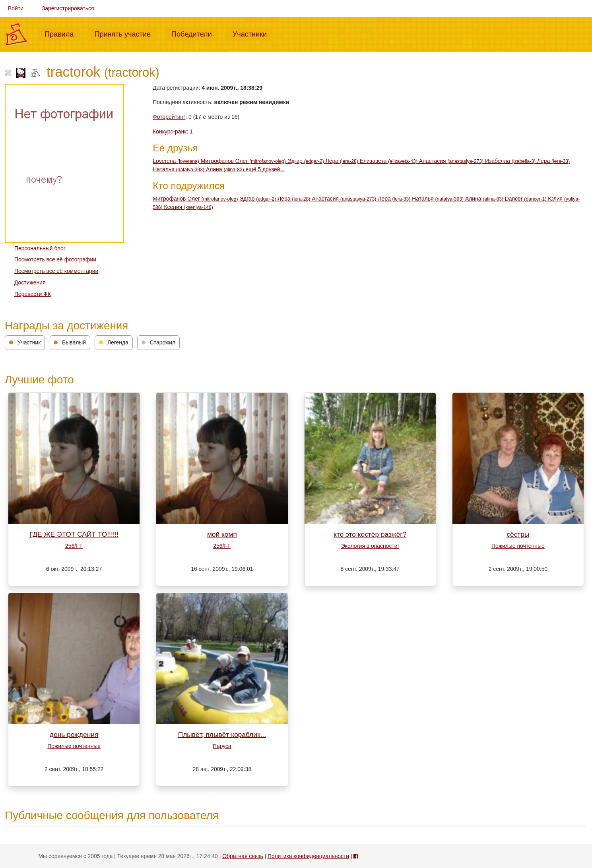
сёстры (518, 534)
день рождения (74, 735)
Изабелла (511, 161)
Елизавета (389, 161)
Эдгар (307, 161)
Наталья (179, 169)
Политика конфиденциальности (308, 856)
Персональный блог (40, 248)
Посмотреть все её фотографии (55, 259)
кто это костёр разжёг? (370, 534)
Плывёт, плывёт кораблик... (222, 735)
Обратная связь (243, 856)
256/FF (74, 546)
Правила (62, 33)
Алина (226, 169)
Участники (253, 33)
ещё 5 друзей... (265, 169)
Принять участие (126, 33)
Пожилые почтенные (518, 546)
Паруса (222, 746)
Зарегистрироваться (68, 8)
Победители (195, 33)
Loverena (177, 161)
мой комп (222, 534)
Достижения (30, 282)
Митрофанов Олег (244, 161)
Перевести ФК (33, 294)
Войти (16, 8)
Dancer (527, 199)
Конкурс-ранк (170, 131)
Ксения (188, 207)
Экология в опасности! (370, 546)
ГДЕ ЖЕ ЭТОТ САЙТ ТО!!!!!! (74, 534)
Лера (343, 161)
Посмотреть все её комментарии (56, 271)
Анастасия (452, 161)
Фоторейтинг (169, 117)
